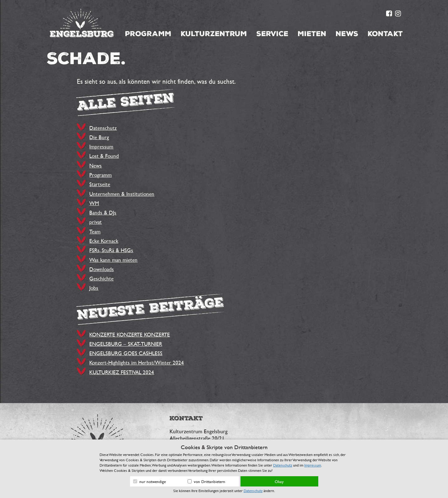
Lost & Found (104, 156)
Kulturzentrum (214, 34)
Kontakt (385, 34)
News (347, 34)
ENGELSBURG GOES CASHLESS (126, 353)
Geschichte (101, 278)
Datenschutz (103, 128)
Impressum (101, 146)
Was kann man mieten (113, 260)
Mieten (312, 34)
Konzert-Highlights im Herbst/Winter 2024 (137, 362)
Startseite (100, 184)
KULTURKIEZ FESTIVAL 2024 (122, 372)
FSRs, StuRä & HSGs (111, 250)
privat (96, 222)
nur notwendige (149, 482)
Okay (279, 482)
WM (94, 203)
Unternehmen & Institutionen (122, 194)
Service (272, 34)
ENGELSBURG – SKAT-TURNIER (126, 344)
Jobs (94, 288)
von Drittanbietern (206, 482)
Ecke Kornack (104, 241)
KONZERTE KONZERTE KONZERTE (130, 334)
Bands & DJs (103, 212)
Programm (148, 34)
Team (95, 231)
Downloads (102, 269)
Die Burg (99, 137)
